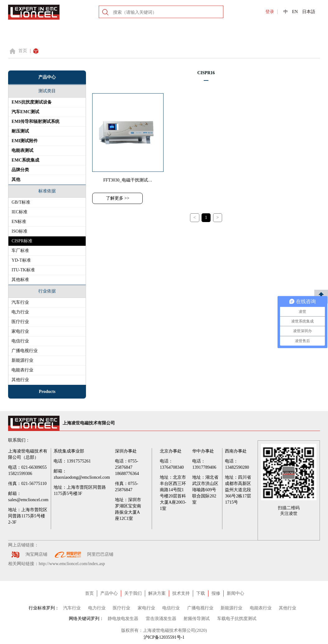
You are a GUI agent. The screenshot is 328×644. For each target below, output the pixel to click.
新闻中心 (235, 593)
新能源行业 (22, 360)
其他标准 (20, 280)
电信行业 (20, 341)
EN (295, 12)
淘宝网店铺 (36, 554)
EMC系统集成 (25, 160)
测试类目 (47, 91)
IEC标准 (19, 212)
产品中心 (109, 593)
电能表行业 (22, 370)
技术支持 (181, 593)
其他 (16, 179)
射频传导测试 (197, 619)
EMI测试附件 (25, 141)
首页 (23, 51)
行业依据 (47, 291)
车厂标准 (20, 251)
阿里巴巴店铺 (100, 554)
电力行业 (20, 312)
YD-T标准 (21, 260)
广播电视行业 (25, 351)
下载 (201, 593)
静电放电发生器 (123, 619)
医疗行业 (20, 322)
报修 (216, 593)
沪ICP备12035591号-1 (164, 637)
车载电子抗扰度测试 (237, 619)
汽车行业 (20, 302)
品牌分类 (20, 170)
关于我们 (133, 593)
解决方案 (157, 593)
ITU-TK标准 (23, 270)
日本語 (309, 12)
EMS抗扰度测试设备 (31, 102)
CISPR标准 (22, 241)
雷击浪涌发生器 (161, 619)
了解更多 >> (118, 198)
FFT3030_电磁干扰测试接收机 (132, 180)
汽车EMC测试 (25, 112)
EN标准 (19, 222)
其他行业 (20, 380)
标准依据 (47, 191)
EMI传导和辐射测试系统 (36, 121)
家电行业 (20, 331)
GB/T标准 (21, 202)
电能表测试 (22, 150)
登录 (270, 12)
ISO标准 (19, 231)
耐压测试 (20, 131)
